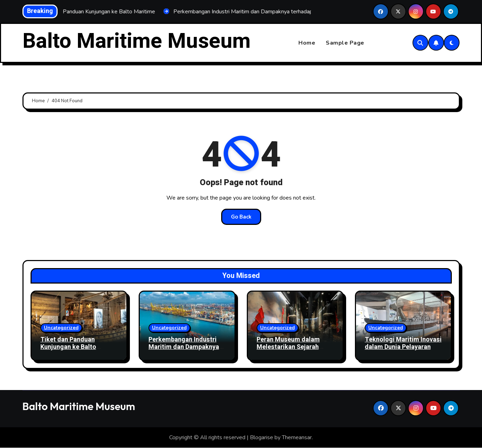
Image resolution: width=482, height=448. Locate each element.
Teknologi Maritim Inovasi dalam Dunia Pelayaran (403, 343)
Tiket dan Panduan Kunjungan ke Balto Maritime (68, 347)
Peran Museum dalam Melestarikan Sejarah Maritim (288, 347)
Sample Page (345, 43)
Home (307, 43)
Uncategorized (61, 328)
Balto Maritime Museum (137, 41)
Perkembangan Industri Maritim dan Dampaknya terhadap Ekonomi (184, 347)
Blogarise (262, 437)
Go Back (241, 217)
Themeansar (297, 437)
